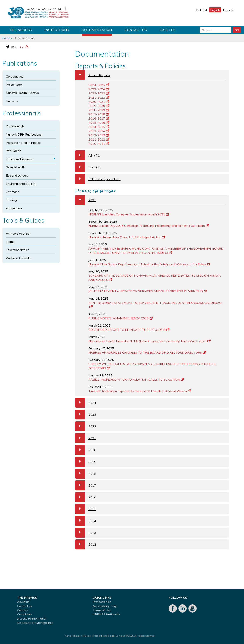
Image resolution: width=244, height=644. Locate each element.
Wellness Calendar (19, 258)
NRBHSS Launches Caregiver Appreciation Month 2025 (129, 214)
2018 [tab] (86, 474)
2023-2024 (99, 89)
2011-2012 (99, 139)
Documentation (97, 30)
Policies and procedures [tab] (98, 179)
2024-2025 (99, 85)
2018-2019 (99, 110)
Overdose (13, 192)
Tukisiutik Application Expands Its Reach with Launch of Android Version (140, 391)
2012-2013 (99, 135)
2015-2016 (99, 123)
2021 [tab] (86, 438)
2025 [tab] (86, 200)
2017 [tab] (86, 485)
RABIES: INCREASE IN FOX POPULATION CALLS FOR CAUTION (136, 380)
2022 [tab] (86, 426)
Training (11, 200)
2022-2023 (99, 93)
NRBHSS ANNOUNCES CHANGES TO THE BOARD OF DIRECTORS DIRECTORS (147, 352)
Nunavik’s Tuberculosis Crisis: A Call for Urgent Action (127, 237)
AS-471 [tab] (87, 155)
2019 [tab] (86, 462)
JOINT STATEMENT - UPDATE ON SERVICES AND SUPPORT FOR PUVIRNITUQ (148, 291)
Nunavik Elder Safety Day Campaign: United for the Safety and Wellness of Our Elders (149, 264)
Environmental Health (21, 184)
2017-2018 (99, 114)
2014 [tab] (86, 521)
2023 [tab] (86, 415)
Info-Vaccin (14, 151)
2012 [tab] (86, 544)
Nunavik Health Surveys (22, 93)
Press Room (14, 85)
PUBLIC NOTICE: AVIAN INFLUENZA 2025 (121, 318)
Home (6, 38)
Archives (12, 101)
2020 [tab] (86, 450)
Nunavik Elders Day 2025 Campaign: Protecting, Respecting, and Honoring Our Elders (149, 226)
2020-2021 (99, 102)
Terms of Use (102, 610)
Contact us (136, 30)
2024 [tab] (86, 403)
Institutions (57, 30)
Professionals (15, 126)
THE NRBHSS (21, 30)
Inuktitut (202, 10)
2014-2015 (99, 127)
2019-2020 (99, 106)
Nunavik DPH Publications (24, 134)
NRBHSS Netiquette (107, 614)
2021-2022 (99, 97)
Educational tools (18, 250)
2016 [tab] (86, 497)
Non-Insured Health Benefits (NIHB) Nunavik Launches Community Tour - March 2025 (150, 341)
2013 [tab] (86, 533)
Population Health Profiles (24, 143)
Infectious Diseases (19, 159)
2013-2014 (99, 131)
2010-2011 (99, 144)
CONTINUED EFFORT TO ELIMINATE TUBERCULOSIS (129, 330)
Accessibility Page (105, 606)
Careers (168, 30)
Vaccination (14, 208)
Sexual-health (15, 167)
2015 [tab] (86, 509)
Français (229, 10)
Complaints (25, 614)
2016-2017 (99, 118)
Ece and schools (17, 175)
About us (23, 602)
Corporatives (15, 76)
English (215, 10)
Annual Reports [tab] (93, 75)
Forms (10, 242)
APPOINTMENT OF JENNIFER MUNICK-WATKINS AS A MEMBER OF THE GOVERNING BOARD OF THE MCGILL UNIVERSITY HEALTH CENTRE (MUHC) (156, 251)
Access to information (32, 618)
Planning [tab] (88, 167)
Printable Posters (18, 233)
